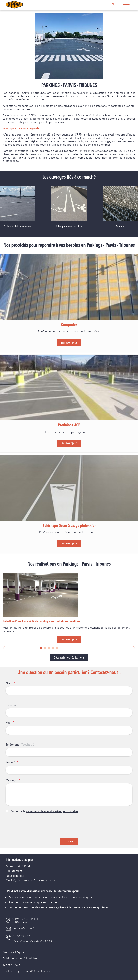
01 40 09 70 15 (22, 936)
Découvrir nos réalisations (69, 658)
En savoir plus (69, 343)
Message (11, 780)
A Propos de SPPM (18, 866)
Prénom (11, 705)
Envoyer (69, 841)
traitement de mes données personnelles (52, 812)
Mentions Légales (14, 953)
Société (11, 763)
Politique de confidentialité (20, 959)
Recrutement (14, 871)
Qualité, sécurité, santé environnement (31, 881)
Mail (9, 723)
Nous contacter (16, 876)
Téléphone (13, 745)
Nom (9, 683)
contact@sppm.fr (24, 929)
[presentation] (69, 826)
